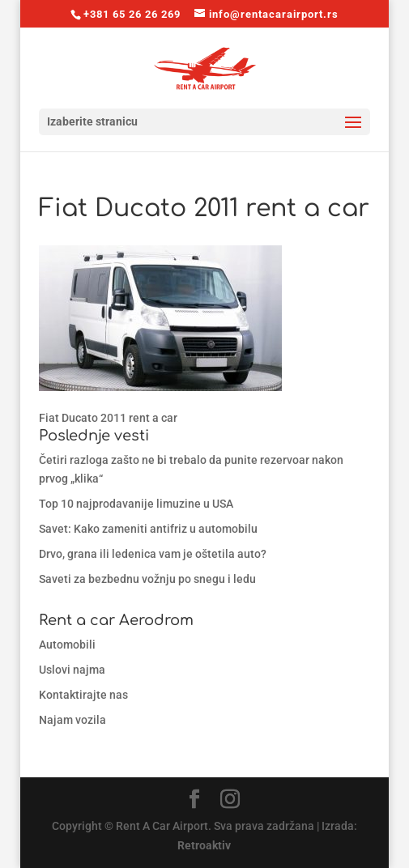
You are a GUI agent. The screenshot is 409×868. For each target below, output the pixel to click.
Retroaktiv (204, 845)
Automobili (67, 645)
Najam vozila (72, 720)
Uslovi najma (72, 670)
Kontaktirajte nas (83, 695)
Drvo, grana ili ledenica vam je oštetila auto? (153, 554)
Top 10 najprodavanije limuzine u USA (136, 504)
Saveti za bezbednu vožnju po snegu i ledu (147, 579)
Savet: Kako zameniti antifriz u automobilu (148, 529)
